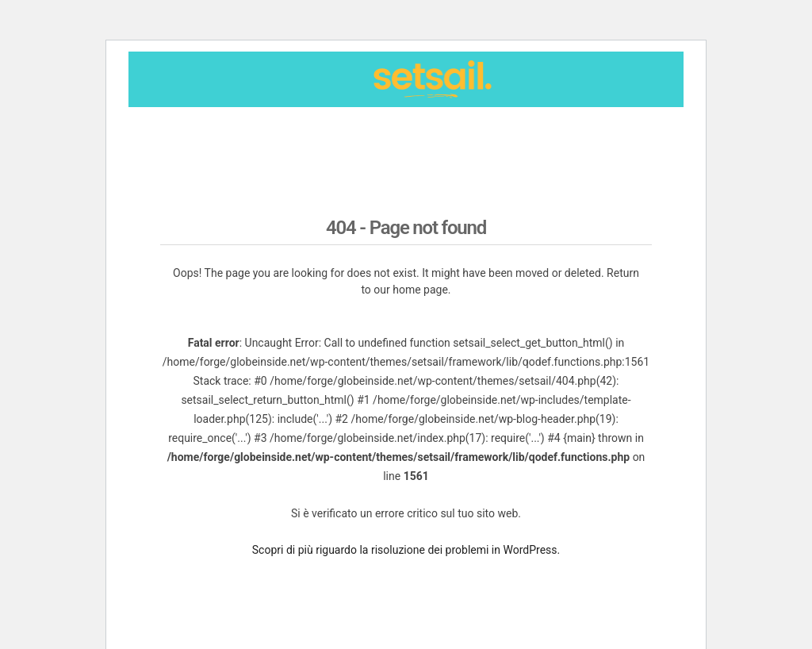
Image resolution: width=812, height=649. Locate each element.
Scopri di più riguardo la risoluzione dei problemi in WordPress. (406, 550)
